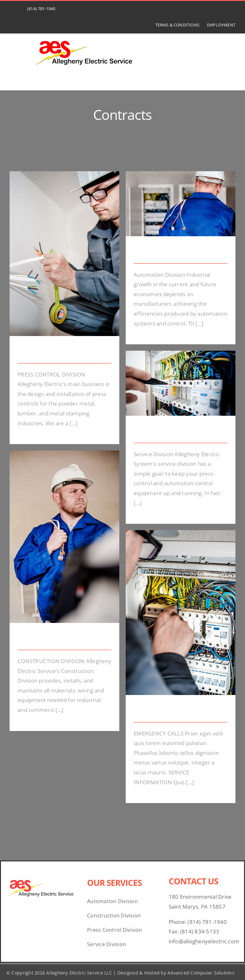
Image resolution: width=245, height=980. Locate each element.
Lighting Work (155, 432)
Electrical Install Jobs (48, 640)
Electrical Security (161, 253)
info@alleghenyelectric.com (207, 941)
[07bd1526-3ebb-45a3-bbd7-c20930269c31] (85, 37)
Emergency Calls (159, 712)
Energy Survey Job (45, 353)
